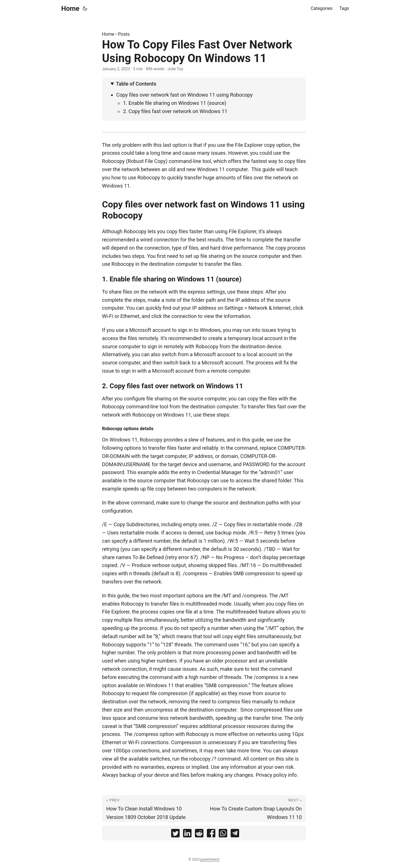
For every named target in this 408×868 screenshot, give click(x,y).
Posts (124, 34)
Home (70, 9)
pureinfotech (210, 859)
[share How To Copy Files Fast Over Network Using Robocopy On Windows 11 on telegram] (235, 834)
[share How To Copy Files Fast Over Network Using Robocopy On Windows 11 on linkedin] (187, 834)
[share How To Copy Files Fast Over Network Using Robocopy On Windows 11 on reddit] (199, 834)
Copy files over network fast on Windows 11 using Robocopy (184, 95)
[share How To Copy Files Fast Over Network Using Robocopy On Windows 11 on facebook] (211, 834)
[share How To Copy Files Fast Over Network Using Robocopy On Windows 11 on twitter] (175, 834)
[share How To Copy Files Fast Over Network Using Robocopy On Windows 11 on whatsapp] (223, 834)
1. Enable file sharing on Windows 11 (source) (175, 103)
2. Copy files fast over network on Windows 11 (175, 111)
